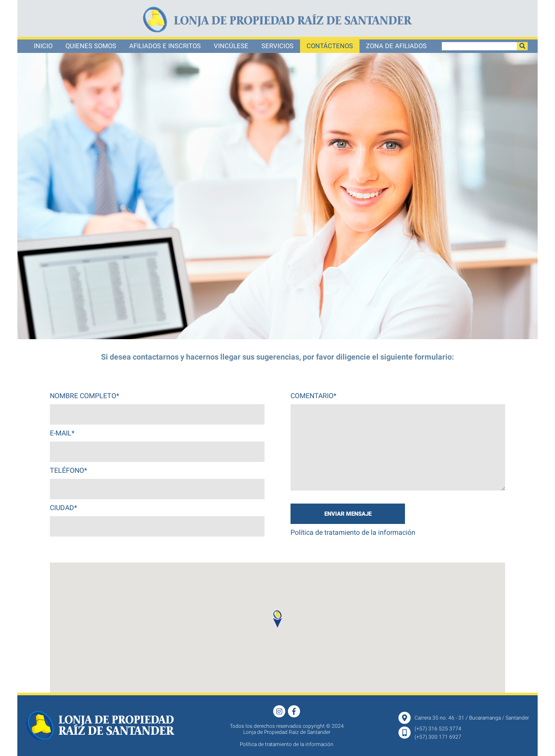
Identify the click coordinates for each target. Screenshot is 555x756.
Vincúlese (231, 46)
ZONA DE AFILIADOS (396, 46)
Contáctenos (330, 46)
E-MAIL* (62, 433)
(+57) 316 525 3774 (438, 729)
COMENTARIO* (313, 396)
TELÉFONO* (69, 470)
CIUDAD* (64, 508)
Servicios (277, 46)
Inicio (43, 46)
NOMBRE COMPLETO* (85, 396)
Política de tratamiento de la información (353, 532)
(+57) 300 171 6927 (438, 737)
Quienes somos (91, 46)
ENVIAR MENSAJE (348, 514)
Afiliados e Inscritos (165, 46)
